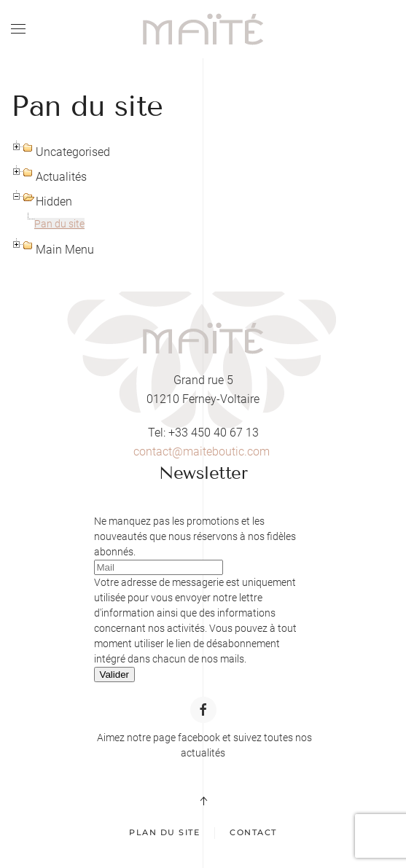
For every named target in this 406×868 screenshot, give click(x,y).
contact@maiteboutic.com (202, 451)
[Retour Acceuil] (203, 29)
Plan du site (164, 832)
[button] (18, 29)
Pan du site (59, 224)
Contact (253, 832)
